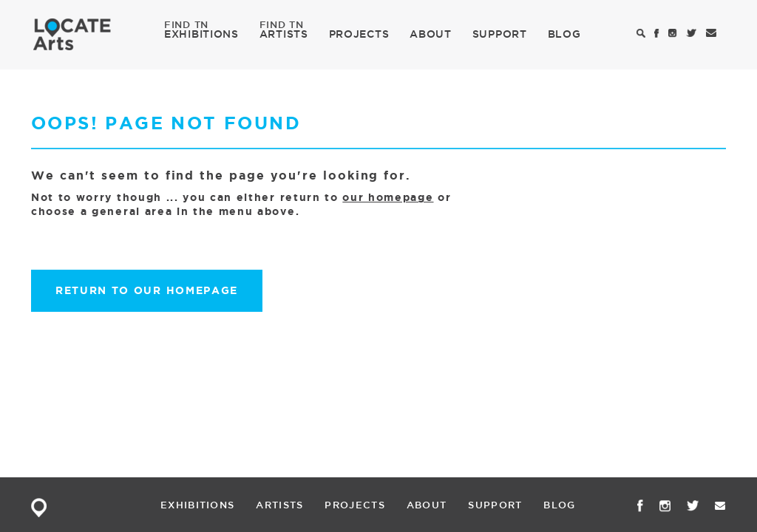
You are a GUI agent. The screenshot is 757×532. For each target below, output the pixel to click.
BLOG (564, 34)
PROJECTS (359, 34)
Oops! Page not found (166, 123)
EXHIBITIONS (201, 33)
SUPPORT (500, 34)
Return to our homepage (147, 290)
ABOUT (431, 34)
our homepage (388, 197)
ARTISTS (284, 33)
